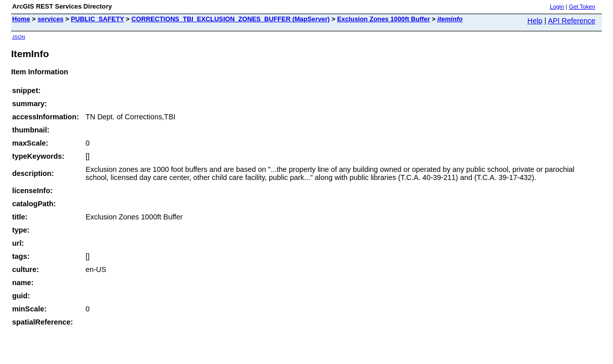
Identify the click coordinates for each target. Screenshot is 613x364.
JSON (19, 37)
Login (557, 7)
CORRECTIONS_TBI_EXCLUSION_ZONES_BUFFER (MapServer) (231, 19)
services (50, 19)
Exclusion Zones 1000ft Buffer (383, 19)
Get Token (582, 7)
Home (21, 19)
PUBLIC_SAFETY (97, 19)
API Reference (571, 21)
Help (535, 21)
